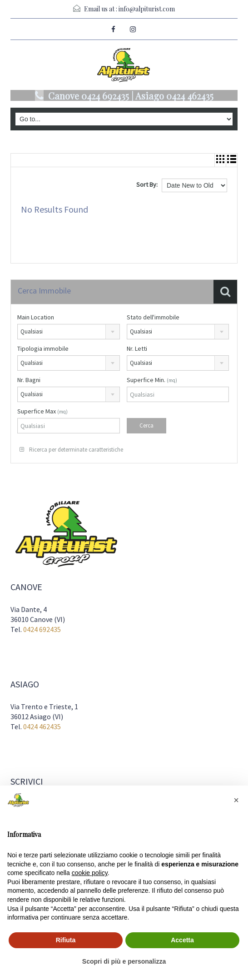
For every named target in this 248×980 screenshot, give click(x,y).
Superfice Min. (152, 380)
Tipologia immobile (43, 348)
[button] (236, 800)
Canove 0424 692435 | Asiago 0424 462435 (131, 96)
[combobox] (69, 332)
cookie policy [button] (90, 873)
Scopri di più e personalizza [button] (124, 961)
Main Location (36, 317)
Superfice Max (42, 411)
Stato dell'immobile (153, 317)
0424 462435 (42, 726)
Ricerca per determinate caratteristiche (71, 450)
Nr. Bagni (29, 380)
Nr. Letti (137, 348)
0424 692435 (42, 629)
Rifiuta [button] (66, 940)
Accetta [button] (182, 940)
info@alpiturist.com (147, 9)
